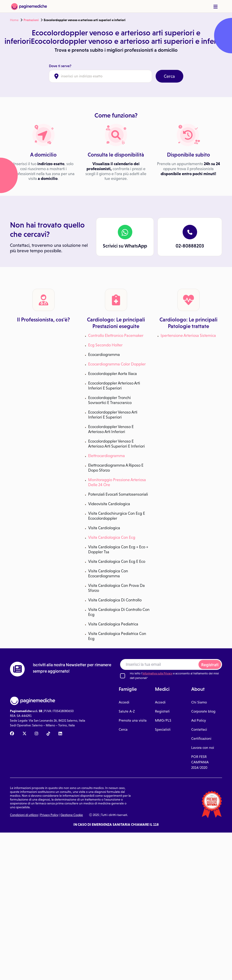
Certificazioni (201, 739)
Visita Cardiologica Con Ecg (112, 537)
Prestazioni (31, 20)
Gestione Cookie (72, 815)
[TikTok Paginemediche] (48, 734)
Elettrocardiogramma (106, 456)
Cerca (169, 76)
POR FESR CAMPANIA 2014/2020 (200, 762)
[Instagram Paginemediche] (36, 734)
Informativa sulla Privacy (157, 673)
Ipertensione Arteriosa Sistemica (188, 336)
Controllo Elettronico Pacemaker (116, 336)
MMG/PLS (163, 720)
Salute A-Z (127, 711)
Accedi (124, 702)
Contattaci (199, 729)
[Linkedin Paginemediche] (60, 734)
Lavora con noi (203, 748)
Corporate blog (203, 711)
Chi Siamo (199, 702)
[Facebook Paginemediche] (12, 734)
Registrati (210, 665)
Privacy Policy (49, 815)
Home (14, 20)
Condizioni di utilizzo (24, 815)
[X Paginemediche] (24, 734)
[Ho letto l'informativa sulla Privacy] (123, 676)
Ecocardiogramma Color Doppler (117, 364)
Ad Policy (199, 720)
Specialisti (163, 729)
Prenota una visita (133, 720)
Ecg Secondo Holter (105, 345)
